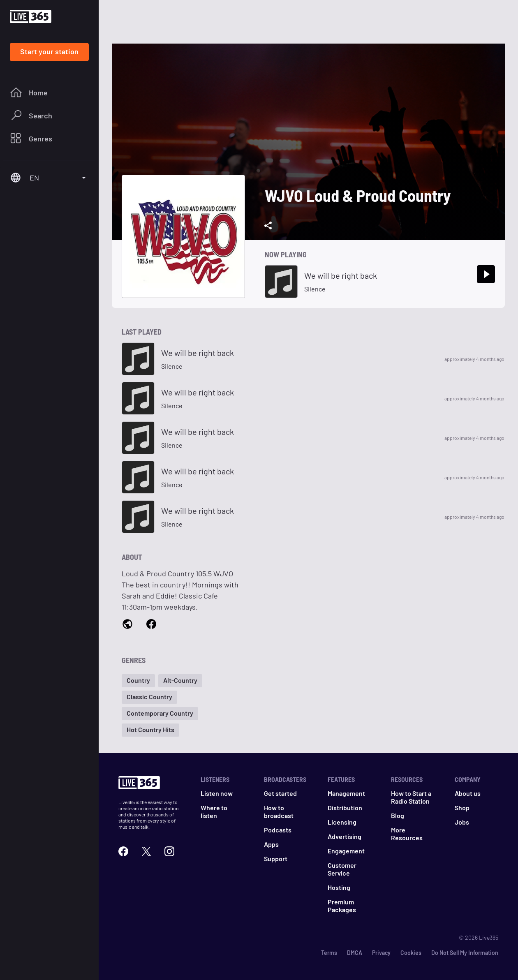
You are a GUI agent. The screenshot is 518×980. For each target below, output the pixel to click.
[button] (138, 681)
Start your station (49, 51)
